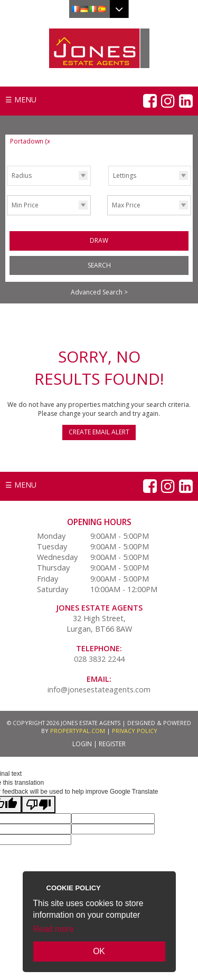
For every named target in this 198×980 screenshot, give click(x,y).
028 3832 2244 (99, 659)
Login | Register (99, 744)
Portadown (31, 141)
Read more (54, 929)
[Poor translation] (39, 805)
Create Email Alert (99, 432)
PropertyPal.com (78, 731)
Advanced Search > (99, 292)
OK (99, 951)
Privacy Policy (135, 731)
